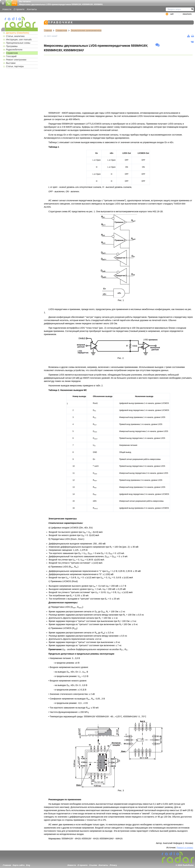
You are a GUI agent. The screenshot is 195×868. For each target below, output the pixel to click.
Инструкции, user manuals (19, 40)
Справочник (12, 53)
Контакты (32, 9)
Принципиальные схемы (18, 43)
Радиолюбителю (14, 50)
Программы (12, 46)
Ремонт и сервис (185, 848)
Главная (48, 30)
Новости (7, 9)
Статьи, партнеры (15, 66)
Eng (28, 865)
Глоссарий (11, 56)
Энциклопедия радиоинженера (86, 30)
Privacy (113, 865)
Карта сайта (19, 865)
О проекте (19, 9)
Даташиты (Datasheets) (18, 33)
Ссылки (93, 865)
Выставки (11, 63)
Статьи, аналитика (15, 36)
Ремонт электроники (16, 60)
